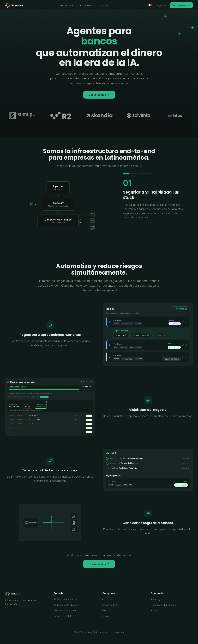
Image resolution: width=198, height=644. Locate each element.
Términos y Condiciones (67, 605)
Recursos (104, 5)
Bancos (155, 610)
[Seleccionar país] (150, 5)
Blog (105, 610)
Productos (86, 5)
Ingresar (161, 5)
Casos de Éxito (110, 605)
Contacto (107, 616)
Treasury (156, 599)
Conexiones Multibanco (163, 605)
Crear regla (180, 309)
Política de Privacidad (65, 599)
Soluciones (66, 5)
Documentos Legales (65, 610)
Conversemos (181, 5)
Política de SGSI (62, 616)
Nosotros (107, 599)
